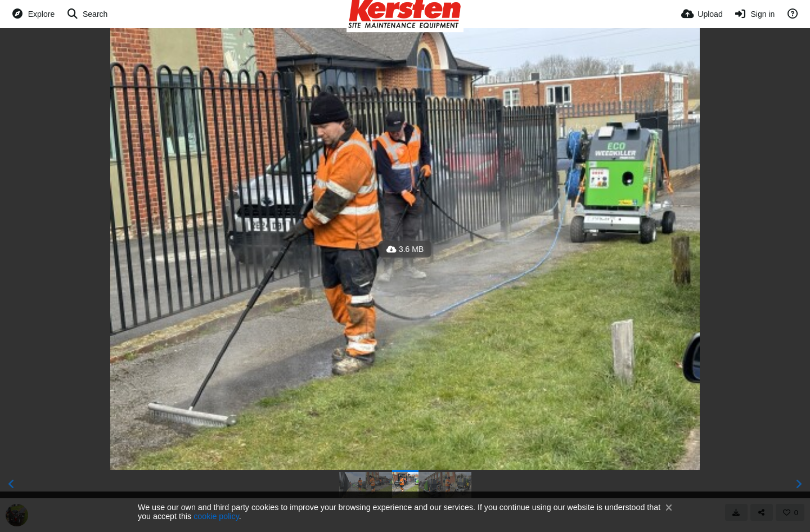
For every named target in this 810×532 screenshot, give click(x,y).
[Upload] (702, 14)
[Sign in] (755, 14)
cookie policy (216, 516)
